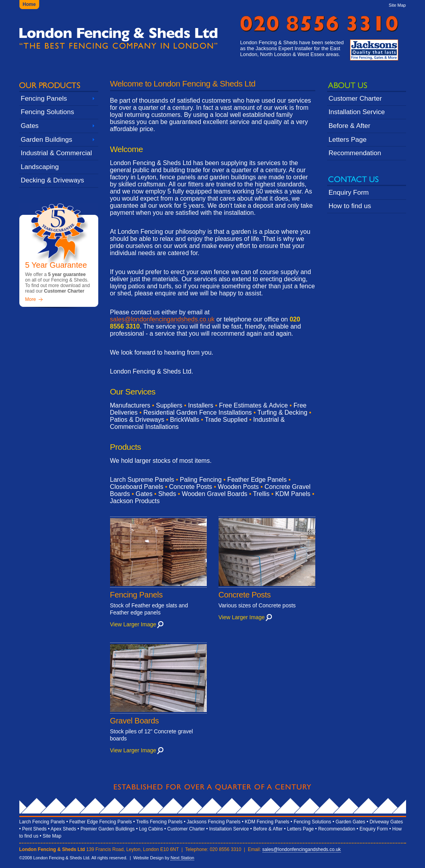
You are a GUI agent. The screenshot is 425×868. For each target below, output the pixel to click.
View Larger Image (133, 624)
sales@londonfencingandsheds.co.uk (162, 319)
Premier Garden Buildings (108, 829)
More (31, 299)
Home (29, 4)
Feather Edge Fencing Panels (100, 822)
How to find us (350, 206)
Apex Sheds (63, 829)
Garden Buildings (47, 140)
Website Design (149, 858)
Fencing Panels (44, 99)
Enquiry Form (349, 193)
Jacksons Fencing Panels (213, 822)
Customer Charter (355, 99)
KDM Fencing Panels (267, 822)
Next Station (182, 858)
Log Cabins (151, 829)
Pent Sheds (34, 829)
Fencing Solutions (48, 112)
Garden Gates (350, 822)
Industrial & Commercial (56, 153)
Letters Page (348, 140)
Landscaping (40, 167)
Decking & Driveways (53, 180)
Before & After (350, 126)
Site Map (397, 5)
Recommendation (355, 153)
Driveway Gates (386, 822)
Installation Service (357, 112)
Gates (30, 126)
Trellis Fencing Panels (159, 822)
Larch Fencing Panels (42, 822)
